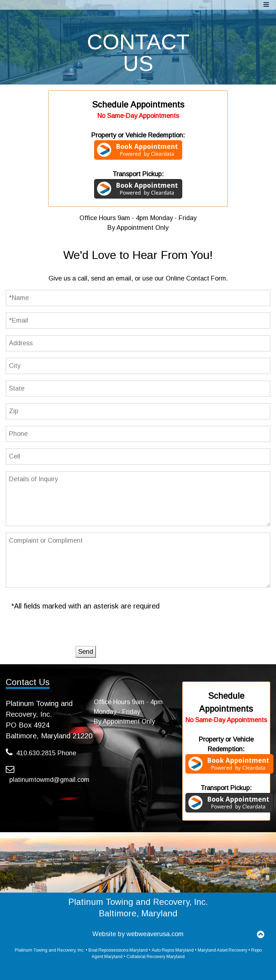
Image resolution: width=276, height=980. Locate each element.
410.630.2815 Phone (46, 753)
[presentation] (66, 632)
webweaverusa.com (155, 934)
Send (86, 652)
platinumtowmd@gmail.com (49, 780)
